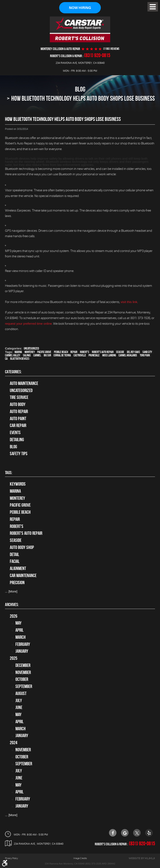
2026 (14, 616)
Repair (74, 352)
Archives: (12, 604)
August (21, 693)
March (21, 637)
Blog (80, 89)
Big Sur (47, 355)
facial (15, 561)
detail (14, 554)
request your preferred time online (28, 324)
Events (15, 432)
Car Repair (18, 425)
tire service (19, 397)
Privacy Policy (11, 858)
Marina (18, 352)
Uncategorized (31, 348)
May (18, 623)
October (22, 679)
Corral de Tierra (62, 355)
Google (125, 833)
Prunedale (94, 355)
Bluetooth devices (20, 359)
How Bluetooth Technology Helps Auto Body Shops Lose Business (83, 98)
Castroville (80, 355)
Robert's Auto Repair (103, 352)
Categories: (13, 372)
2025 (14, 658)
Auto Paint (18, 418)
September (24, 686)
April (19, 630)
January (22, 651)
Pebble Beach (61, 352)
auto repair (19, 411)
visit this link (129, 302)
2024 (14, 743)
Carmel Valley (13, 355)
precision (17, 582)
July (19, 700)
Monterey (30, 352)
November (23, 672)
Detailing (17, 440)
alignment (18, 568)
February (23, 644)
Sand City (147, 352)
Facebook (113, 833)
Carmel (37, 355)
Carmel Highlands (128, 355)
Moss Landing (109, 355)
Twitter (137, 833)
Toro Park (145, 355)
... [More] (11, 591)
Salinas (27, 355)
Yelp (149, 833)
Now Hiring (80, 8)
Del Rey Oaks (133, 352)
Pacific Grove (44, 352)
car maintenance (23, 575)
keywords (18, 484)
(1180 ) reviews (111, 49)
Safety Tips (19, 453)
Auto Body (18, 404)
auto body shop (22, 547)
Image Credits (80, 858)
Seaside (120, 352)
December (23, 665)
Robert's (85, 352)
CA (6, 359)
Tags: (9, 473)
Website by (142, 858)
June (19, 707)
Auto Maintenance (24, 383)
